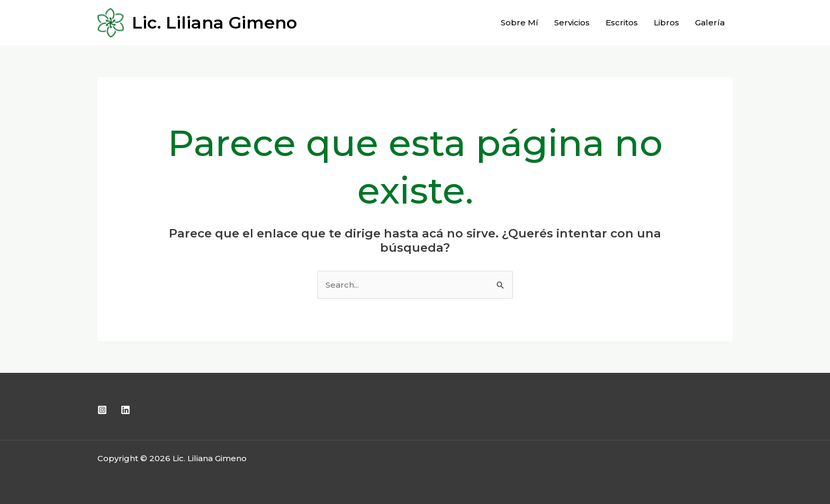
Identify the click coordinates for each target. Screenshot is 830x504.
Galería (710, 22)
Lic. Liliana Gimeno (214, 22)
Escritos (622, 22)
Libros (666, 22)
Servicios (572, 22)
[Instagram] (102, 410)
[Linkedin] (125, 410)
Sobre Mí (520, 22)
